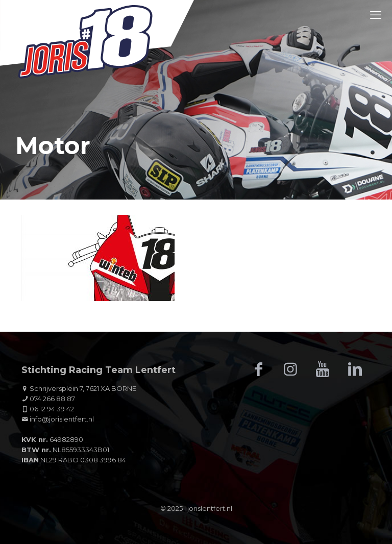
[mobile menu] (376, 15)
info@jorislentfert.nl (62, 419)
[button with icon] (258, 369)
